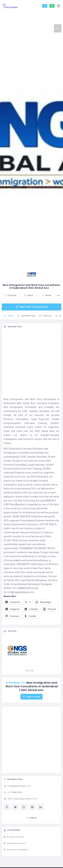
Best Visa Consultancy (32, 307)
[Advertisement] (32, 365)
